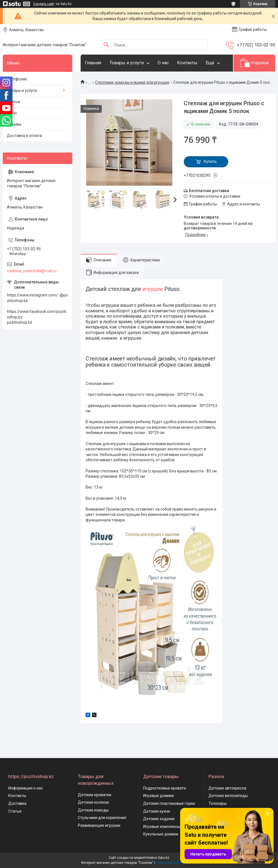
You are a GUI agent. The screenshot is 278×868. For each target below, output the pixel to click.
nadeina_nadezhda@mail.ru (32, 271)
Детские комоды (93, 810)
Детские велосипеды (228, 796)
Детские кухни (157, 811)
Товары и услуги (127, 63)
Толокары (218, 803)
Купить (210, 161)
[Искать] (106, 45)
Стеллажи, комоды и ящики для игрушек (132, 82)
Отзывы (14, 124)
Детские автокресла (227, 788)
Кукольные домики (161, 834)
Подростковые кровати (165, 788)
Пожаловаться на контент (176, 863)
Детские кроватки (95, 795)
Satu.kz (164, 858)
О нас (163, 63)
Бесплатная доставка (209, 191)
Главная (93, 63)
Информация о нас (26, 788)
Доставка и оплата (24, 136)
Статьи (13, 102)
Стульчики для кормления (102, 818)
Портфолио (17, 79)
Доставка (17, 803)
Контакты (187, 63)
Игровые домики (158, 796)
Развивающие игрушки (99, 825)
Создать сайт (44, 4)
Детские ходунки (159, 819)
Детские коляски (93, 802)
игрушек (153, 289)
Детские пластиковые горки (169, 803)
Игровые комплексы (162, 827)
